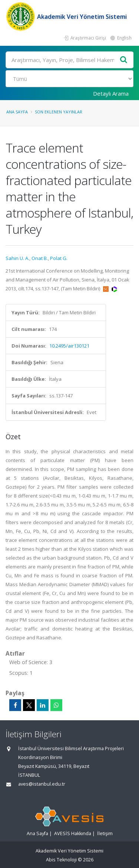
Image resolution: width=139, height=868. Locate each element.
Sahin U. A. (17, 258)
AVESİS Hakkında (73, 833)
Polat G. (59, 258)
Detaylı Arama (111, 93)
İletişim (105, 833)
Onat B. (40, 258)
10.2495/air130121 (69, 346)
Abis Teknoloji (61, 860)
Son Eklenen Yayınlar (59, 112)
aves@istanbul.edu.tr (42, 784)
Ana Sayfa (17, 112)
